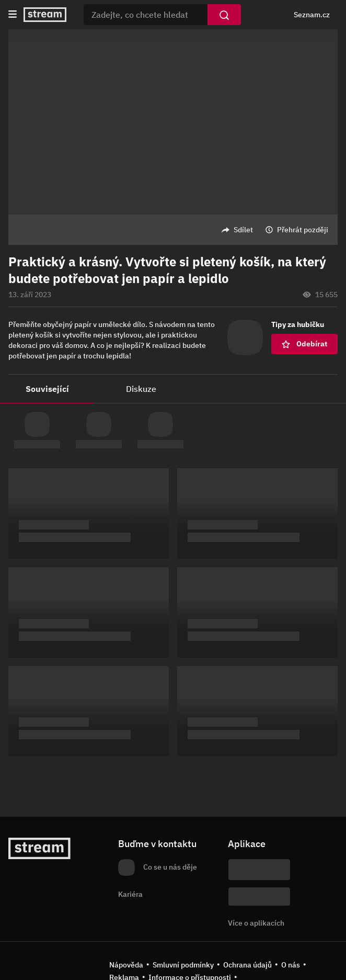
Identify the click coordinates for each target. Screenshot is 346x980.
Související (47, 389)
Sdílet (243, 230)
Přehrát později (303, 230)
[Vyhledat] (224, 15)
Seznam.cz (312, 15)
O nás (291, 965)
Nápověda (126, 965)
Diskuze (141, 389)
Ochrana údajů (247, 965)
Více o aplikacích (256, 923)
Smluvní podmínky (183, 965)
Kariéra (130, 894)
